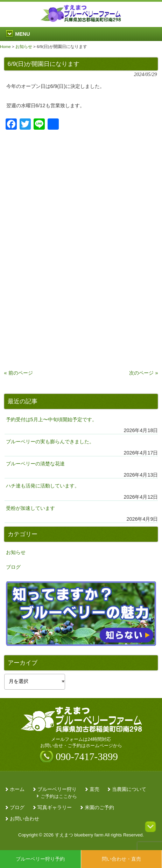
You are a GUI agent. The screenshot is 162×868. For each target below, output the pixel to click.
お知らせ (16, 552)
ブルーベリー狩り (57, 789)
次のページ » (143, 373)
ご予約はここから (59, 796)
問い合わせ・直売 (121, 859)
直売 (94, 789)
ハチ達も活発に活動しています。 (43, 486)
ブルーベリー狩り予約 (40, 859)
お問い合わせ (24, 819)
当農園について (129, 789)
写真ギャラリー (55, 808)
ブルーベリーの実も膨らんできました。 (50, 442)
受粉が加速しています (30, 508)
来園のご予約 (99, 808)
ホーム (17, 789)
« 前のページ (19, 373)
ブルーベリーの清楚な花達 (35, 464)
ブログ (13, 567)
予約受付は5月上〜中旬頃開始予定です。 (51, 419)
